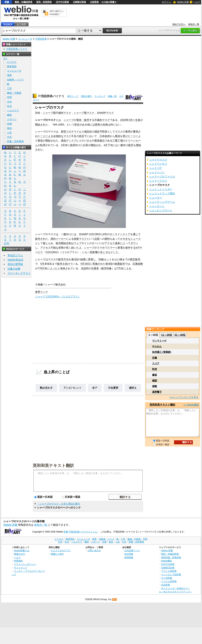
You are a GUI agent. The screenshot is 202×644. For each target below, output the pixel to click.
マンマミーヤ (159, 341)
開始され (40, 125)
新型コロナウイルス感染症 (76, 132)
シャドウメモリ (158, 164)
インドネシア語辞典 (171, 574)
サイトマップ (21, 568)
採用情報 (129, 557)
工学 (9, 88)
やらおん (157, 346)
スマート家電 (115, 248)
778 (40, 268)
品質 (97, 239)
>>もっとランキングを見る (184, 397)
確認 (155, 381)
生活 (9, 106)
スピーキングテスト (19, 273)
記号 (7, 243)
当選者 (95, 268)
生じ (103, 252)
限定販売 (135, 259)
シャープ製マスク (84, 113)
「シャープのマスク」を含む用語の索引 (59, 504)
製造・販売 (83, 120)
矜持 (155, 369)
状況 (81, 136)
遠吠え (133, 388)
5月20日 (85, 264)
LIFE (104, 234)
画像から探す (57, 554)
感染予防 (100, 132)
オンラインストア (120, 234)
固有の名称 (101, 125)
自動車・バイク (15, 80)
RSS (115, 599)
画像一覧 (112, 96)
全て (6, 58)
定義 (155, 358)
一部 (90, 252)
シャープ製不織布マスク (57, 113)
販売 (131, 145)
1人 (116, 259)
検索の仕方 (20, 554)
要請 (118, 136)
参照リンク (42, 292)
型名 (77, 125)
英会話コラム (15, 255)
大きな (127, 239)
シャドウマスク (158, 160)
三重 (115, 141)
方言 (9, 137)
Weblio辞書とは (22, 550)
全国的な (58, 136)
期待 (107, 239)
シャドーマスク (158, 181)
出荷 (86, 145)
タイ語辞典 (167, 578)
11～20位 (167, 335)
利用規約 (18, 561)
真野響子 (157, 392)
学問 (9, 97)
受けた (127, 136)
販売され (40, 239)
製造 (40, 141)
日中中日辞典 (62, 2)
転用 (43, 145)
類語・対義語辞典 (24, 2)
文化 (9, 102)
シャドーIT (156, 168)
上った (54, 268)
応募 (135, 264)
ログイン (166, 2)
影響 (95, 252)
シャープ (69, 120)
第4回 (109, 264)
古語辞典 (94, 2)
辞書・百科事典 (15, 141)
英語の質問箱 (15, 264)
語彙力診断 (14, 269)
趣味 (9, 115)
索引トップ (73, 96)
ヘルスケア (13, 110)
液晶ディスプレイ (71, 141)
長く (69, 248)
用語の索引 (86, 96)
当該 (83, 268)
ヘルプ (197, 2)
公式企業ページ (132, 550)
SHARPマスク (105, 113)
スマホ (101, 248)
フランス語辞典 (169, 571)
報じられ (48, 243)
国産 (76, 239)
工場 (120, 141)
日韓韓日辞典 (79, 2)
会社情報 (129, 554)
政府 (73, 145)
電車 (9, 75)
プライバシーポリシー (25, 564)
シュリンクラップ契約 (162, 193)
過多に (119, 243)
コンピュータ (25, 39)
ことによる (47, 136)
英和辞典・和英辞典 (171, 557)
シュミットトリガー (161, 189)
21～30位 (180, 335)
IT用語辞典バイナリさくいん (83, 532)
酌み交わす (46, 388)
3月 (63, 145)
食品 (9, 128)
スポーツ (12, 119)
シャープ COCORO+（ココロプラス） (58, 296)
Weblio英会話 (15, 260)
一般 (121, 145)
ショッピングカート (161, 210)
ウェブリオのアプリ (61, 550)
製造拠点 (100, 141)
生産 (138, 120)
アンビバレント (72, 388)
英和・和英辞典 (44, 2)
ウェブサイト (81, 243)
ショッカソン (157, 206)
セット (108, 259)
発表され (65, 268)
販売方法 (63, 259)
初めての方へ (179, 24)
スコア (156, 363)
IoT (138, 248)
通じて (137, 234)
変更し (92, 259)
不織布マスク (102, 120)
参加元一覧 (194, 24)
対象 (109, 268)
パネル (88, 141)
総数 (140, 264)
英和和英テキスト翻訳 (53, 465)
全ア (95, 388)
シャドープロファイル (162, 177)
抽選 (83, 259)
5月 (42, 264)
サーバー (97, 243)
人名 (9, 133)
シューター (156, 198)
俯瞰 (155, 386)
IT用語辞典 (41, 39)
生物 (9, 124)
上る (129, 268)
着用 (128, 132)
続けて (69, 264)
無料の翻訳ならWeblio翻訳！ (57, 13)
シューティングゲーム (162, 202)
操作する (130, 248)
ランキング (100, 96)
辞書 (7, 2)
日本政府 (105, 136)
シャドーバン (157, 172)
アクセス (110, 243)
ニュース (136, 239)
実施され (98, 264)
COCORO (95, 234)
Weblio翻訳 (167, 561)
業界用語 (12, 66)
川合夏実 (113, 388)
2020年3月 (126, 120)
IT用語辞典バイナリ (51, 96)
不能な (54, 248)
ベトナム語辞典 (169, 581)
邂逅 (155, 375)
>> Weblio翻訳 (191, 405)
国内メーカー (58, 239)
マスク (119, 132)
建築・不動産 (14, 93)
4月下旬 (108, 145)
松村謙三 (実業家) (162, 352)
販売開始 (61, 243)
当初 (69, 243)
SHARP (83, 234)
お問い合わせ (94, 550)
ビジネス (12, 62)
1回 (76, 259)
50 (100, 259)
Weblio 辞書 (183, 2)
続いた (75, 248)
